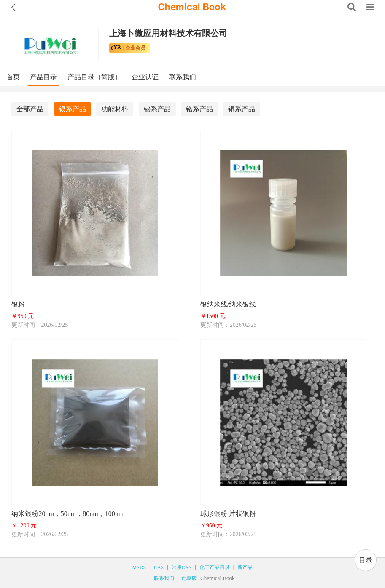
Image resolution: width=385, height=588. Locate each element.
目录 (366, 560)
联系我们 (183, 77)
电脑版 (189, 578)
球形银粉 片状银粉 (228, 514)
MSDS (139, 567)
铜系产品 (242, 109)
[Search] (352, 7)
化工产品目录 (215, 567)
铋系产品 (157, 109)
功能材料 (115, 109)
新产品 (245, 567)
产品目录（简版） (94, 77)
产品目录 (43, 77)
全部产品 (30, 109)
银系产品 (73, 109)
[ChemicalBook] (192, 7)
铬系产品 (199, 109)
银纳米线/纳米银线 (228, 304)
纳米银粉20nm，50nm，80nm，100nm (67, 514)
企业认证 (145, 77)
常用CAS (182, 567)
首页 (13, 77)
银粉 (18, 304)
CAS (159, 567)
